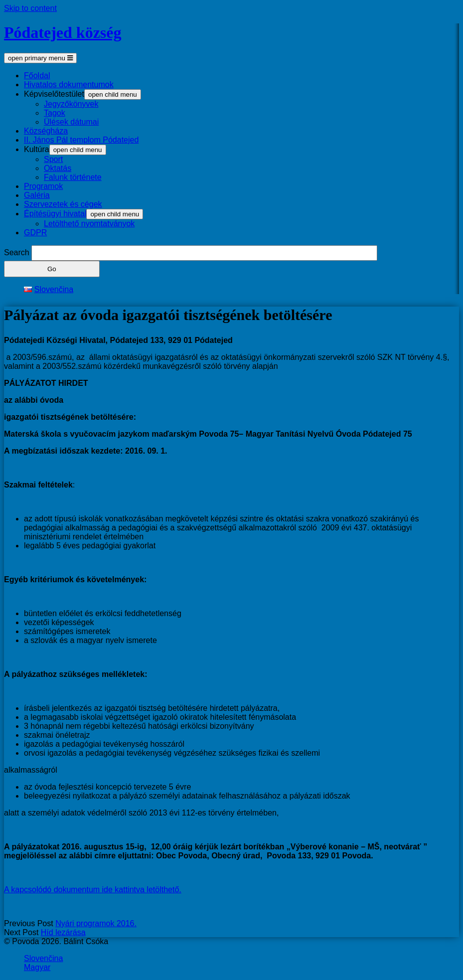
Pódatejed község (63, 32)
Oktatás (58, 168)
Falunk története (73, 177)
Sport (53, 159)
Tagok (55, 113)
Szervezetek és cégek (63, 204)
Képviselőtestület (54, 94)
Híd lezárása (63, 932)
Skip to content (30, 8)
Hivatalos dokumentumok (69, 84)
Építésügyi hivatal (55, 214)
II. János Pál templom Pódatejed (81, 140)
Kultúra (37, 149)
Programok (43, 186)
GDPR (35, 233)
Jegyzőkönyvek (71, 104)
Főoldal (37, 76)
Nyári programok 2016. (96, 923)
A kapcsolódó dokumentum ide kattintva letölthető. (93, 890)
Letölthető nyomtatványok (89, 224)
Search (17, 252)
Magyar (37, 967)
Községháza (46, 131)
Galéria (37, 195)
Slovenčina (43, 958)
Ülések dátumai (71, 122)
